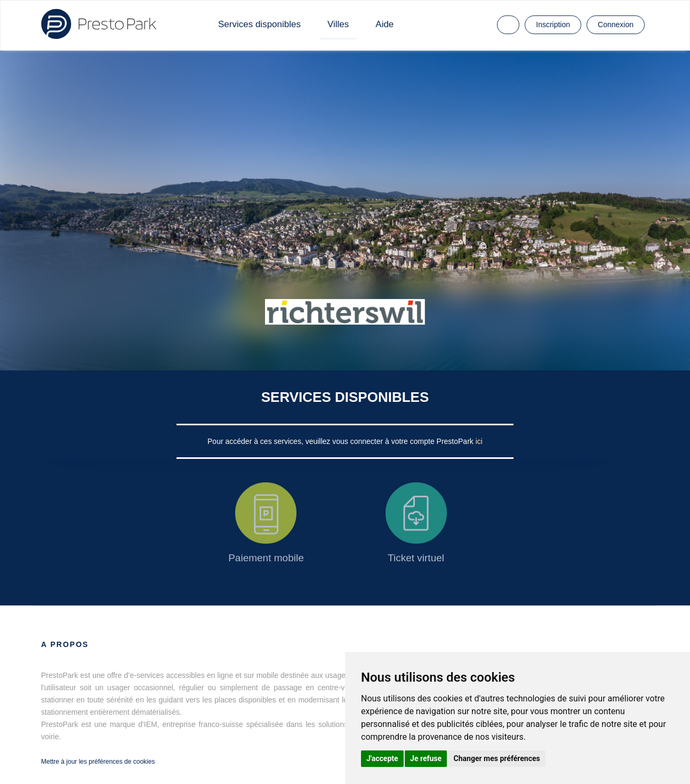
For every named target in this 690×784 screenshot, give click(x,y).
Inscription (553, 25)
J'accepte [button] (382, 758)
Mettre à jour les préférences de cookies (98, 762)
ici (479, 441)
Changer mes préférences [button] (497, 758)
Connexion (616, 25)
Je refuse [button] (426, 758)
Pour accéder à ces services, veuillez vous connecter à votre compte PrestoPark (342, 441)
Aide (384, 24)
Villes (338, 24)
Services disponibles (259, 24)
